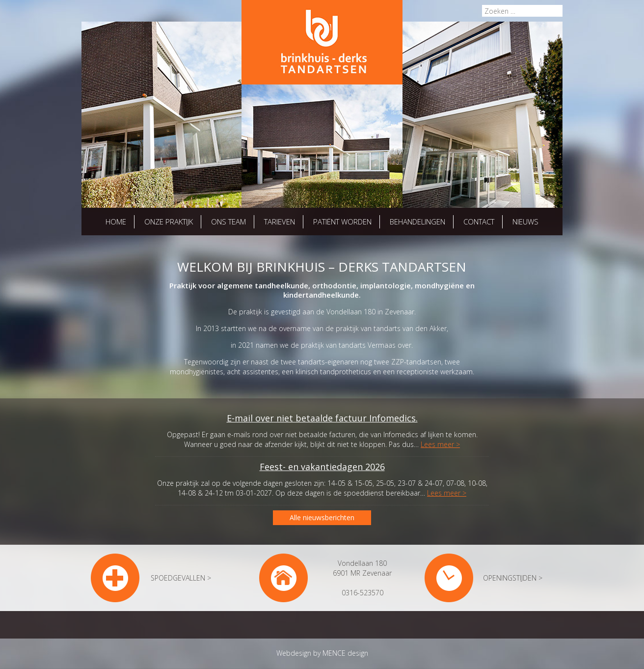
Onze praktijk (169, 222)
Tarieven (280, 222)
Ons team (228, 222)
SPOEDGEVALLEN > (181, 578)
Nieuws (525, 222)
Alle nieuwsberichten (322, 517)
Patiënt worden (342, 222)
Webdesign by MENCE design (322, 653)
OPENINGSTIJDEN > (513, 578)
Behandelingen (417, 222)
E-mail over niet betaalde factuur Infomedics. (322, 418)
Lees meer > (440, 444)
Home (116, 222)
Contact (479, 222)
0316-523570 (362, 593)
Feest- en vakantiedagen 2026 (322, 467)
